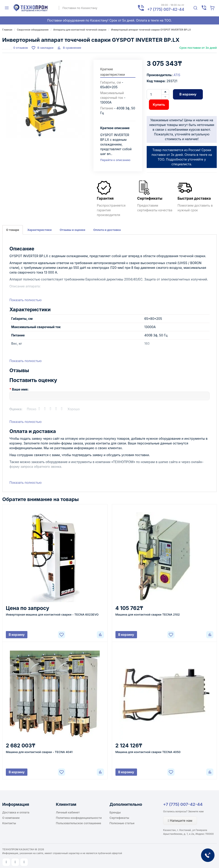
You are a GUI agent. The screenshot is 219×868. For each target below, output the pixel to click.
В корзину (188, 94)
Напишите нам (180, 821)
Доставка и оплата (16, 812)
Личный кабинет (68, 812)
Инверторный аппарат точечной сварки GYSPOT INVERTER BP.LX (151, 30)
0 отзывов (21, 48)
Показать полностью (25, 300)
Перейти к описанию (115, 160)
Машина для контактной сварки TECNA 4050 (148, 752)
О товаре (13, 230)
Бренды (115, 812)
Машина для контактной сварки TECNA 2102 (148, 614)
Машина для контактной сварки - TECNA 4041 (39, 752)
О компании (11, 818)
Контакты (9, 823)
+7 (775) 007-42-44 (183, 804)
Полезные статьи (122, 823)
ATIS (177, 75)
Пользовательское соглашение (79, 823)
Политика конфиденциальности (79, 818)
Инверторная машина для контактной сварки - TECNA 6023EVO (52, 614)
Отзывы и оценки (73, 230)
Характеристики (39, 230)
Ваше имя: (20, 389)
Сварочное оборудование (33, 30)
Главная (7, 30)
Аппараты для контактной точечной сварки (80, 30)
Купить (159, 105)
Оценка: (16, 409)
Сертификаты (119, 818)
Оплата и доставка (107, 230)
